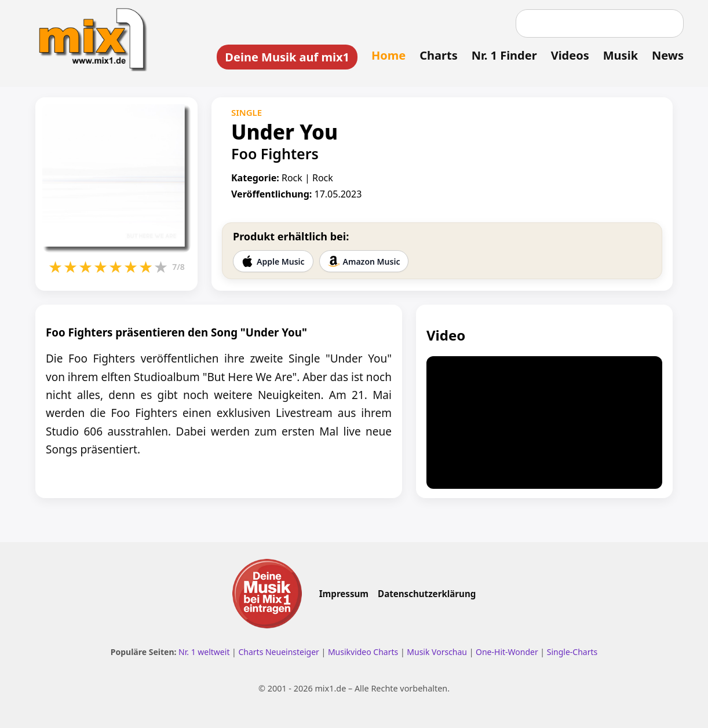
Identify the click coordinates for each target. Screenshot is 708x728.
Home (388, 55)
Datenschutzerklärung (427, 594)
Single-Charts (572, 652)
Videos (570, 55)
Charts (438, 55)
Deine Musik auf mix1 (287, 57)
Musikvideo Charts (363, 652)
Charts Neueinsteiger (278, 652)
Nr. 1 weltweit (204, 652)
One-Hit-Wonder (507, 652)
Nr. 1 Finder (504, 55)
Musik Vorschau (437, 652)
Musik (621, 55)
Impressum (344, 594)
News (668, 55)
